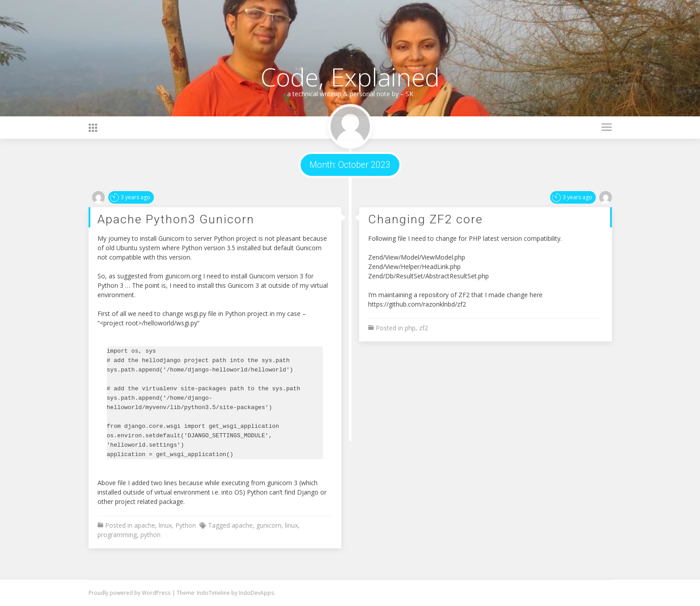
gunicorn (269, 525)
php (410, 328)
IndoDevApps (257, 593)
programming (117, 535)
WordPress (157, 593)
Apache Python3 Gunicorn (176, 219)
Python (186, 525)
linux (165, 525)
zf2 (424, 328)
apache (145, 525)
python (151, 535)
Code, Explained (350, 77)
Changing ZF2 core (426, 219)
